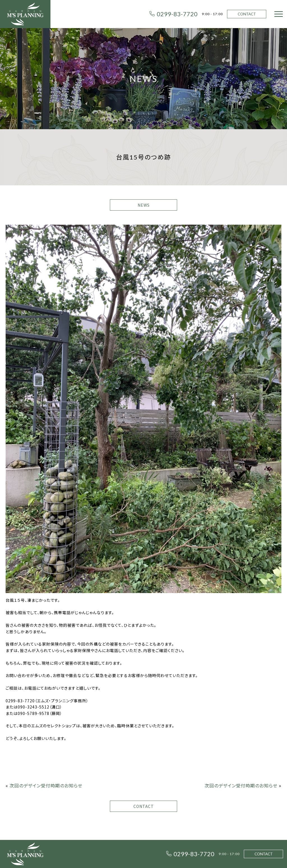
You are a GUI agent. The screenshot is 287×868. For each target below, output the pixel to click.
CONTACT (247, 14)
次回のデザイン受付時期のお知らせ (46, 785)
